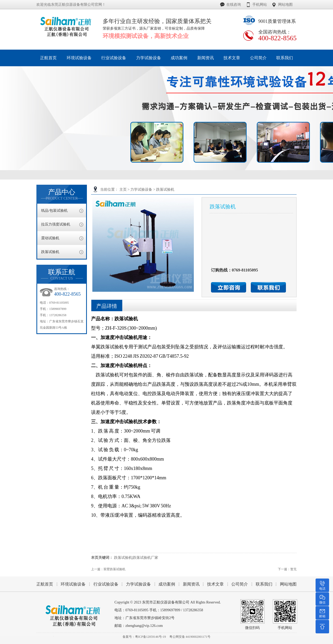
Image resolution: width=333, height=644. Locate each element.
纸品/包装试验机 (54, 211)
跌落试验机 (165, 190)
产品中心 (62, 194)
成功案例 (167, 584)
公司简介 (240, 584)
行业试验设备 (106, 584)
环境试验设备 (73, 584)
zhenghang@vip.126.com (144, 626)
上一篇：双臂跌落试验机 (108, 569)
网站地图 (285, 5)
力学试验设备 (141, 190)
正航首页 (45, 584)
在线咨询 (234, 5)
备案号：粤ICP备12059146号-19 (144, 637)
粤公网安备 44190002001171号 (190, 637)
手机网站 (260, 5)
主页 (123, 190)
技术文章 (215, 584)
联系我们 (264, 584)
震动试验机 (50, 238)
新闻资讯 (191, 584)
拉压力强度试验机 (56, 224)
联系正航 (62, 274)
